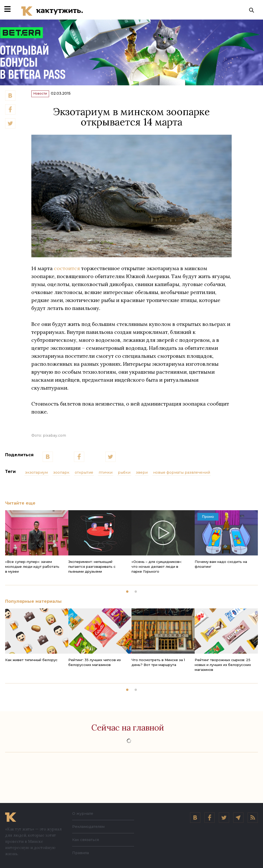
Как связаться (86, 840)
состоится (67, 273)
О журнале (83, 814)
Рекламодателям (88, 827)
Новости (45, 97)
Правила (81, 853)
